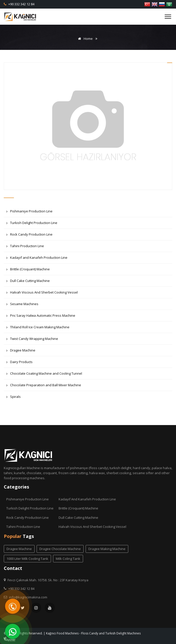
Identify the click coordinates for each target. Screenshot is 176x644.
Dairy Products (19, 363)
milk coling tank (68, 559)
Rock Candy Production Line (29, 236)
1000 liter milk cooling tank (27, 559)
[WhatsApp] (13, 631)
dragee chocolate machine (60, 549)
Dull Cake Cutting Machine (28, 282)
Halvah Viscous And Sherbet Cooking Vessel (42, 294)
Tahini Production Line (25, 247)
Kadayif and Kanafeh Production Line (37, 259)
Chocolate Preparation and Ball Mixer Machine (44, 386)
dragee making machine (107, 549)
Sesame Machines (22, 305)
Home (84, 39)
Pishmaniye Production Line (29, 213)
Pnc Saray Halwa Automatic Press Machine (41, 317)
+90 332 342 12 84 (21, 4)
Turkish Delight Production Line (32, 224)
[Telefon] (13, 606)
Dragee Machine (21, 352)
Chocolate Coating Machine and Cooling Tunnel (44, 375)
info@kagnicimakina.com (28, 597)
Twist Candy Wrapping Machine (32, 340)
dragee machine (19, 549)
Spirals (14, 398)
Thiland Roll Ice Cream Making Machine (38, 328)
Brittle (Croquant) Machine (28, 270)
